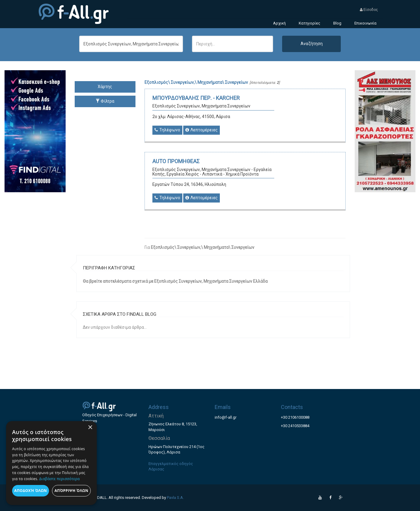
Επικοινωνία (365, 23)
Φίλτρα (105, 101)
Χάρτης (105, 87)
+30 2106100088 (295, 417)
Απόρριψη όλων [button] (71, 491)
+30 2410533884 (295, 426)
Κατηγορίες (309, 23)
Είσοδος (369, 10)
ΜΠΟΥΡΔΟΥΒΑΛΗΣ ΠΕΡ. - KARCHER (196, 98)
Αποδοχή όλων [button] (31, 491)
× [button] (90, 428)
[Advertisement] (385, 283)
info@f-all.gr (226, 417)
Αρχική (279, 23)
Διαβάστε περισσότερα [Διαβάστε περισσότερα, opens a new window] (60, 479)
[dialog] (51, 463)
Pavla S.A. (175, 498)
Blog (337, 23)
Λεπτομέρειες (202, 130)
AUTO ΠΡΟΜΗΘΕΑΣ (176, 161)
